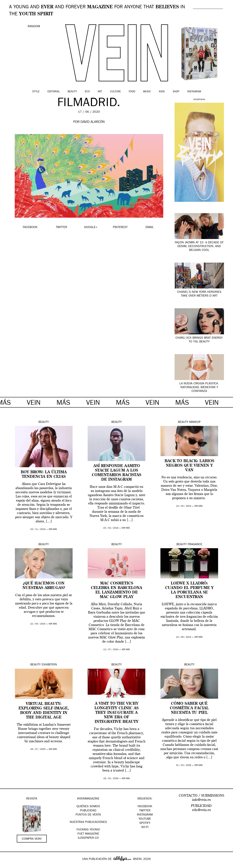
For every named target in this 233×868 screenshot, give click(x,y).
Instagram (194, 92)
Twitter (145, 811)
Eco (87, 92)
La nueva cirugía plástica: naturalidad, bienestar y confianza (199, 388)
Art (100, 92)
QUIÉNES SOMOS (88, 807)
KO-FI (145, 827)
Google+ (7, 866)
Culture (115, 92)
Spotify (145, 823)
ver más (53, 529)
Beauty (72, 92)
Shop (176, 92)
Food (132, 92)
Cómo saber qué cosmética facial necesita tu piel (189, 708)
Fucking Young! (88, 830)
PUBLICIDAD (88, 811)
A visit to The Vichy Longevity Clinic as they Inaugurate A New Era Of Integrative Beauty (116, 713)
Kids (162, 92)
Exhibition (49, 665)
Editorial (54, 92)
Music (147, 92)
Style (36, 92)
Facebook (145, 807)
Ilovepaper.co (88, 838)
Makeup (195, 422)
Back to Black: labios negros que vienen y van (189, 466)
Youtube (145, 819)
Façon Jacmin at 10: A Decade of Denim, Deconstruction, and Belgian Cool (199, 247)
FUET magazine (88, 834)
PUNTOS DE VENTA (88, 815)
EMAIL (150, 227)
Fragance (195, 545)
